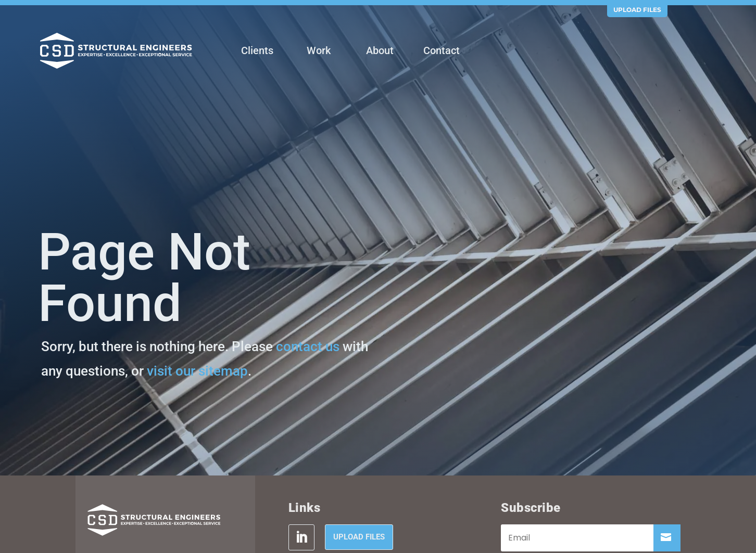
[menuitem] (257, 52)
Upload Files (637, 10)
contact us (308, 346)
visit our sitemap (197, 371)
